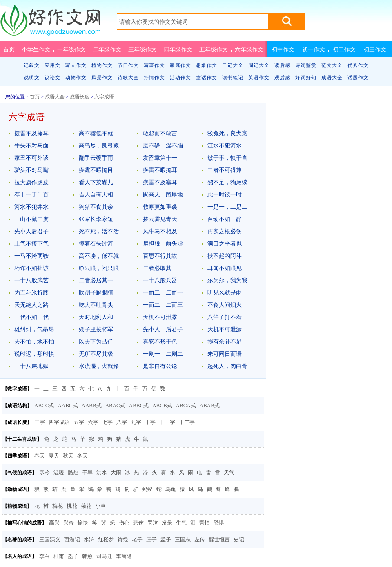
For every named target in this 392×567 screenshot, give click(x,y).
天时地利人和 (96, 317)
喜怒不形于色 (160, 342)
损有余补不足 (225, 342)
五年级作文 (214, 49)
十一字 (167, 422)
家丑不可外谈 (31, 158)
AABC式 (68, 405)
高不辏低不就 (96, 133)
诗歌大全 (128, 78)
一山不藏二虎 (31, 219)
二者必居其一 (96, 280)
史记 (239, 539)
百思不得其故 (160, 256)
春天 (40, 456)
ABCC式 (44, 405)
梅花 (58, 506)
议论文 (52, 78)
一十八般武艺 (31, 280)
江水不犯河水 (225, 146)
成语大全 (332, 78)
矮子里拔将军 (96, 329)
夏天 (54, 456)
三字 (40, 422)
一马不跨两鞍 (31, 256)
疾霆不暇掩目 (96, 170)
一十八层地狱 (31, 366)
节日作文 (128, 65)
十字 (150, 422)
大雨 (116, 472)
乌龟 (171, 489)
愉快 (83, 523)
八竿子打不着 (225, 317)
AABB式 (92, 405)
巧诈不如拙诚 (31, 268)
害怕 (205, 523)
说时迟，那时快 (34, 354)
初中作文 (283, 49)
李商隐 (124, 556)
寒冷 (45, 472)
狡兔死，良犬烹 (227, 133)
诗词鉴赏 (306, 65)
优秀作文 (358, 65)
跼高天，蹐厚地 (163, 195)
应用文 (52, 65)
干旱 (87, 472)
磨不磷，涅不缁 (163, 146)
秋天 (68, 456)
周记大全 (259, 65)
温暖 (59, 472)
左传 (200, 539)
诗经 (123, 539)
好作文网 (50, 23)
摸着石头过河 (96, 244)
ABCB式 (162, 405)
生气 (181, 523)
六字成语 (104, 97)
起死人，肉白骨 (227, 366)
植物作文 (102, 65)
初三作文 (375, 49)
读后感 (282, 65)
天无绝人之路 (31, 305)
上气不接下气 (31, 244)
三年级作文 (143, 49)
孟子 (166, 539)
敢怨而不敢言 (160, 133)
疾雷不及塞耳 (160, 182)
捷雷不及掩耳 (31, 133)
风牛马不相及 (160, 231)
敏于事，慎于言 (227, 158)
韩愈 (87, 556)
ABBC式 (139, 405)
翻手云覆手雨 (96, 158)
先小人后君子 (31, 231)
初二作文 (344, 49)
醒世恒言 (219, 539)
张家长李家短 (96, 219)
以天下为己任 (96, 342)
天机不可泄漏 (225, 329)
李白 (45, 556)
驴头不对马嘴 (31, 170)
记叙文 (32, 65)
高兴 (54, 523)
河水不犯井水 (31, 207)
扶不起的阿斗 (225, 256)
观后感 (282, 78)
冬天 (82, 456)
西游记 (72, 539)
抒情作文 (154, 78)
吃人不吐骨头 (96, 305)
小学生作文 (36, 49)
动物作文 (76, 78)
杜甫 (59, 556)
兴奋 (69, 523)
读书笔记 (233, 78)
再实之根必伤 (225, 231)
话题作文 (358, 78)
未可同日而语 (225, 354)
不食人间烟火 (225, 305)
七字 (107, 422)
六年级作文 (249, 49)
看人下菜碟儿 (96, 182)
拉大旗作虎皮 (31, 182)
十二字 (187, 422)
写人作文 (76, 65)
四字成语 (59, 422)
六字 (93, 422)
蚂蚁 (147, 489)
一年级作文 (71, 49)
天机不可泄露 (160, 317)
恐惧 (219, 523)
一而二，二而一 (163, 293)
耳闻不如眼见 (225, 268)
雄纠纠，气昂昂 (34, 329)
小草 (100, 506)
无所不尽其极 (96, 354)
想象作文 (207, 65)
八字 (122, 422)
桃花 (72, 506)
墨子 (73, 556)
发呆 (167, 523)
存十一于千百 (31, 195)
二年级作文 (107, 49)
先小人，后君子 (163, 329)
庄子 (151, 539)
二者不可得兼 (225, 170)
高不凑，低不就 (99, 256)
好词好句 (306, 78)
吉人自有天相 (96, 195)
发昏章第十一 (160, 158)
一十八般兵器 (160, 280)
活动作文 (180, 78)
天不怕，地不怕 (34, 342)
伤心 (124, 523)
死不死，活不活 (99, 231)
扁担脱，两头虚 (163, 244)
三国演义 (50, 539)
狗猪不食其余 (96, 207)
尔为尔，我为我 (227, 280)
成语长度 (80, 97)
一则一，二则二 (163, 354)
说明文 (32, 78)
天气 (229, 472)
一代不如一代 (31, 317)
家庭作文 (180, 65)
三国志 (183, 539)
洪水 (102, 472)
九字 (136, 422)
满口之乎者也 (225, 244)
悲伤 (138, 523)
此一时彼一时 (225, 195)
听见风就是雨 (225, 293)
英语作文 (259, 78)
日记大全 (233, 65)
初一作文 (314, 49)
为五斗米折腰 (31, 293)
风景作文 (102, 78)
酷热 (73, 472)
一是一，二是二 (227, 207)
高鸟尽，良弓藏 (99, 146)
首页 (9, 49)
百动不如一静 (225, 219)
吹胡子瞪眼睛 (96, 293)
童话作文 (207, 78)
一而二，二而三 (163, 305)
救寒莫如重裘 (160, 207)
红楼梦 (106, 539)
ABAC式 (115, 405)
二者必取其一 (160, 268)
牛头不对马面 (31, 146)
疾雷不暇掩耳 (160, 170)
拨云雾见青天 (160, 219)
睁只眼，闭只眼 (99, 268)
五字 (79, 422)
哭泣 (153, 523)
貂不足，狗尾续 (227, 182)
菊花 (86, 506)
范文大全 (332, 65)
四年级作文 (178, 49)
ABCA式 (186, 405)
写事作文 (154, 65)
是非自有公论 (160, 366)
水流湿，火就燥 (99, 366)
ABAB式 (210, 405)
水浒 (89, 539)
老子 (137, 539)
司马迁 (104, 556)
